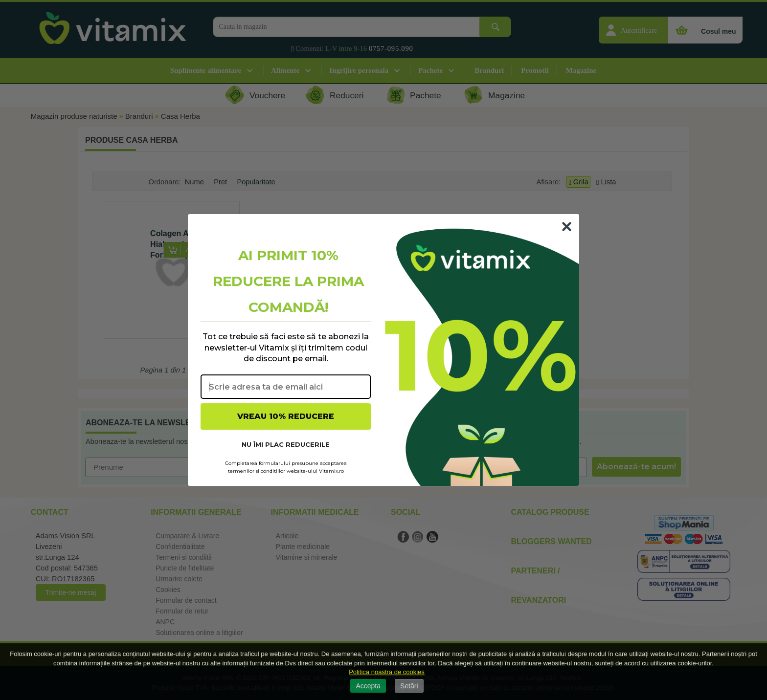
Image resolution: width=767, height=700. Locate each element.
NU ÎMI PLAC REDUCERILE (286, 444)
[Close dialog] (567, 227)
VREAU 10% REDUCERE (286, 416)
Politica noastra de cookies (387, 672)
